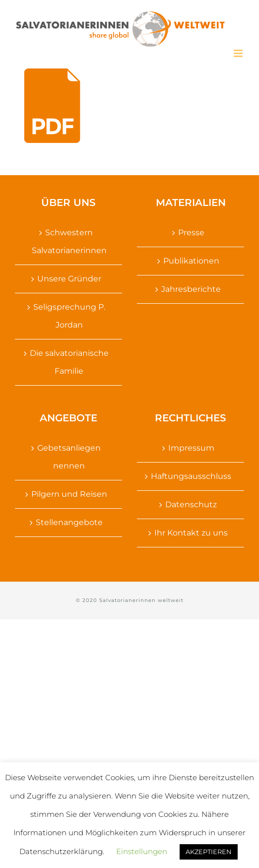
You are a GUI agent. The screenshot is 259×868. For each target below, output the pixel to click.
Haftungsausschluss (191, 476)
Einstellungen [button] (142, 851)
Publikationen (191, 261)
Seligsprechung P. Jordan (69, 316)
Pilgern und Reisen (69, 494)
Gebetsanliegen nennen (69, 457)
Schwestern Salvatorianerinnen (69, 241)
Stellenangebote (69, 522)
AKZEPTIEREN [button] (209, 852)
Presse (191, 233)
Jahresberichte (191, 289)
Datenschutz (191, 504)
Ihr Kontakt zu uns (191, 533)
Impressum (191, 448)
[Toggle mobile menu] (239, 53)
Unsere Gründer (69, 279)
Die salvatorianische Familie (69, 362)
